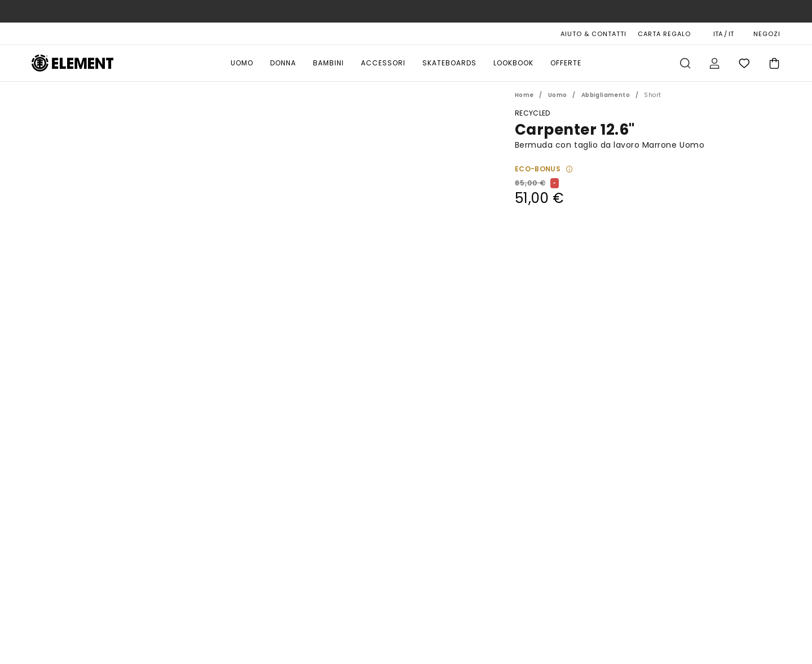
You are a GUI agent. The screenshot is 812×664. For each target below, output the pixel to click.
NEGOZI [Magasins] (767, 34)
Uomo (242, 63)
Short (652, 95)
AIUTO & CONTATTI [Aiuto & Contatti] (593, 34)
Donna (283, 63)
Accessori (383, 63)
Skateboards (449, 63)
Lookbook (513, 63)
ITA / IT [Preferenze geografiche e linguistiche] (723, 34)
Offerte (566, 63)
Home (524, 95)
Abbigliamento (606, 95)
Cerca (685, 63)
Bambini (328, 63)
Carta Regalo (664, 34)
